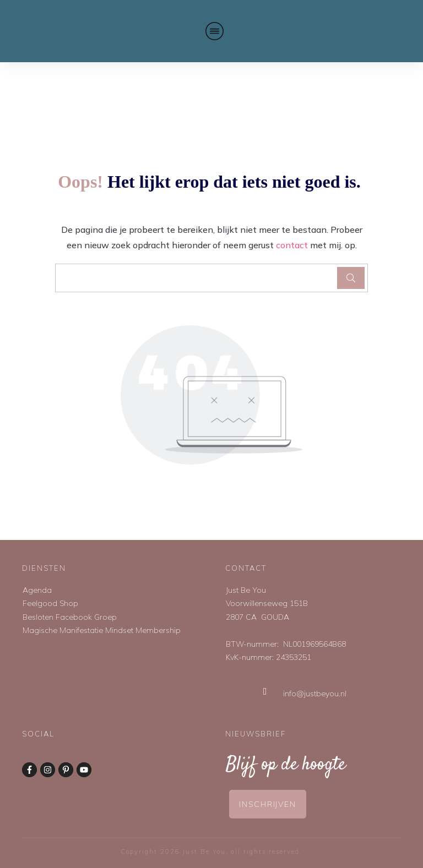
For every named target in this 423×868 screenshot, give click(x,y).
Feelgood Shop (50, 603)
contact (292, 245)
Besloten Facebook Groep (70, 617)
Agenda (37, 590)
